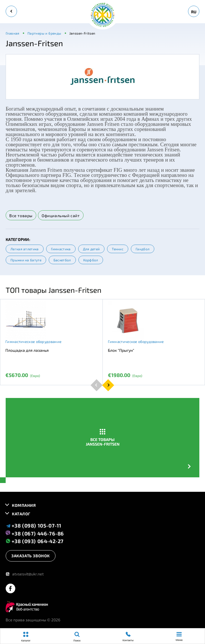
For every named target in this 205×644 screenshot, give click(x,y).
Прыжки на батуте (26, 260)
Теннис (118, 249)
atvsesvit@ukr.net (25, 574)
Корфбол (91, 260)
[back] (11, 11)
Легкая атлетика (25, 249)
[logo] (103, 15)
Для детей (91, 249)
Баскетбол (62, 260)
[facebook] (10, 589)
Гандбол (143, 249)
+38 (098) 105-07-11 (34, 526)
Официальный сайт (61, 216)
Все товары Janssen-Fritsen (103, 438)
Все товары (21, 216)
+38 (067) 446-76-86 (35, 533)
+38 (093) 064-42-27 (35, 541)
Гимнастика (61, 249)
